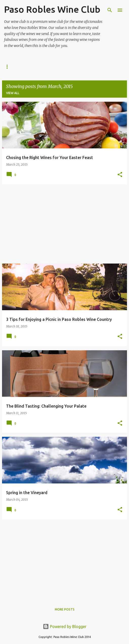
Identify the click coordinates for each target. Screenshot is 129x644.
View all (13, 93)
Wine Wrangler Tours (101, 67)
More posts (65, 609)
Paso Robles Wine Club (52, 9)
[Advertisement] (64, 224)
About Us (12, 67)
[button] (120, 175)
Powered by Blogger (65, 626)
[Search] (110, 10)
